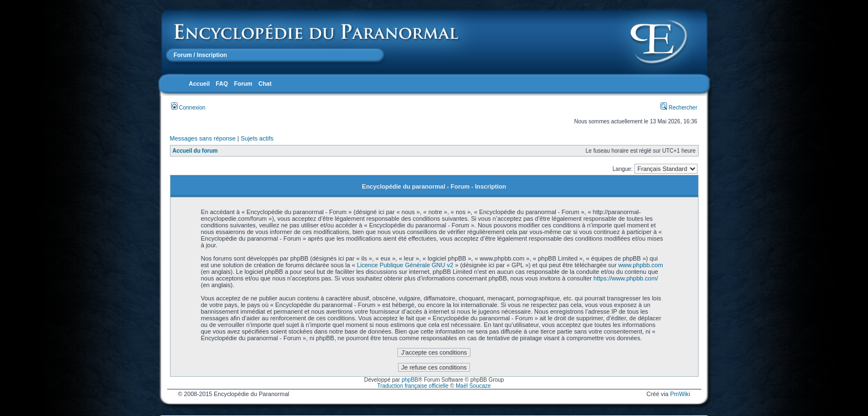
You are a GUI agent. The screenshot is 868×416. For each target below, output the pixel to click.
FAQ (222, 84)
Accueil (199, 84)
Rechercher (679, 108)
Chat (265, 84)
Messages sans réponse (203, 138)
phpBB (410, 380)
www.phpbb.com (641, 265)
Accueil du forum (195, 151)
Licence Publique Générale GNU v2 (405, 265)
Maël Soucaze (473, 386)
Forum (183, 55)
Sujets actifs (257, 138)
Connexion (188, 108)
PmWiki (680, 394)
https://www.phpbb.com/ (626, 278)
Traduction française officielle (413, 386)
